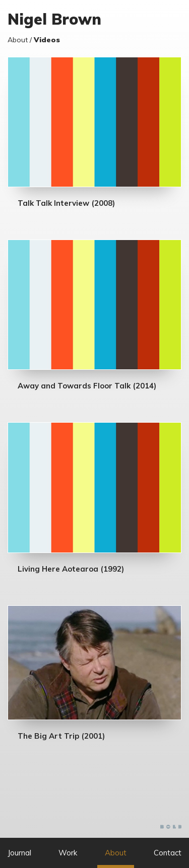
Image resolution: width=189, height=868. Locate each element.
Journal (19, 853)
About (116, 853)
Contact (168, 853)
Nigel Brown (54, 19)
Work (68, 853)
